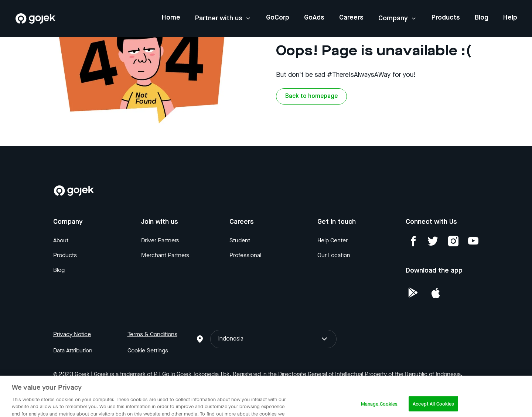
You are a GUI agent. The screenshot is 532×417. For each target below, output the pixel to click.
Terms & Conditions (152, 334)
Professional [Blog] (245, 255)
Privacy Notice (72, 334)
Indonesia (273, 339)
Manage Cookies (379, 409)
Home (171, 18)
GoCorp (278, 18)
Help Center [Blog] (332, 240)
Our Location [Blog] (334, 255)
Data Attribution (73, 350)
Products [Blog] (65, 255)
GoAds (314, 18)
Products (446, 18)
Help (510, 18)
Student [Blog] (240, 240)
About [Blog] (61, 240)
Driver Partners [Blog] (160, 240)
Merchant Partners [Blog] (165, 255)
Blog (482, 18)
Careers (351, 18)
